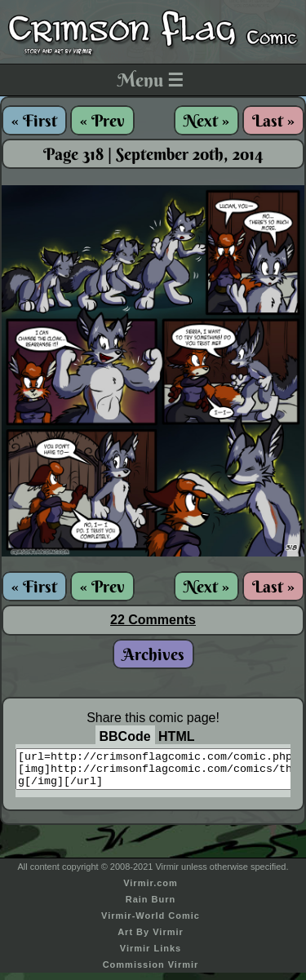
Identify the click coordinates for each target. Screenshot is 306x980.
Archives (153, 654)
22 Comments (153, 620)
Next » (206, 120)
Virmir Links (151, 956)
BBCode (125, 736)
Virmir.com (151, 890)
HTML (176, 736)
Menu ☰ (151, 80)
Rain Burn (151, 907)
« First (34, 120)
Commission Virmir (151, 972)
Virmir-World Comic (151, 923)
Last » (273, 120)
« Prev (102, 120)
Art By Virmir (151, 939)
